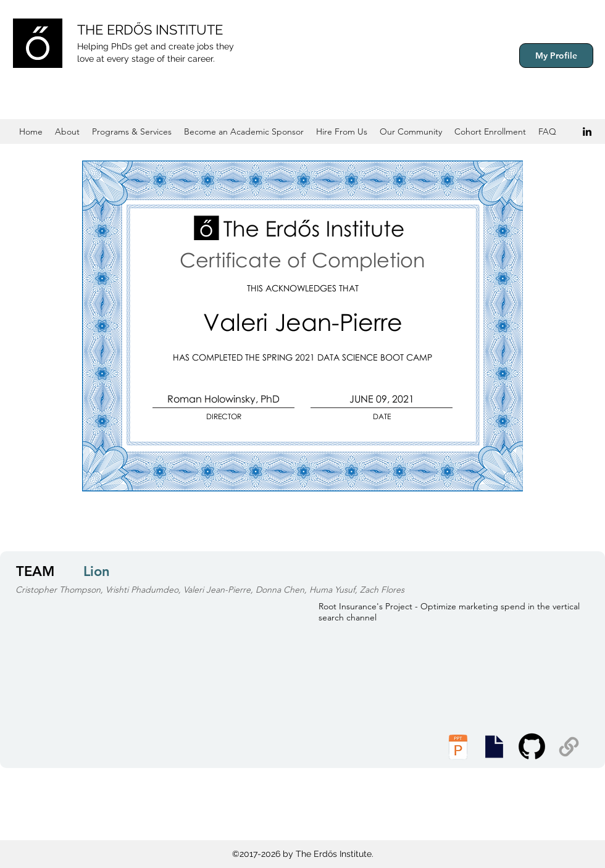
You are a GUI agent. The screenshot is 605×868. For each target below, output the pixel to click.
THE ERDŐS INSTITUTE (150, 30)
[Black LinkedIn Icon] (587, 131)
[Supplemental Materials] (569, 747)
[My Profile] (556, 56)
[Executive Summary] (494, 747)
